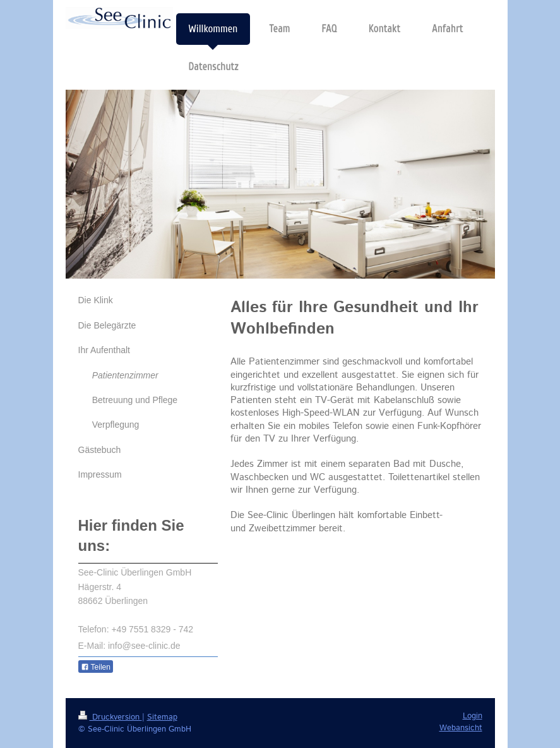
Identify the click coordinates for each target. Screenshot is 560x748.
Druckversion (110, 717)
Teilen (96, 667)
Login (473, 716)
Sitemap (162, 717)
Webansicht (461, 728)
